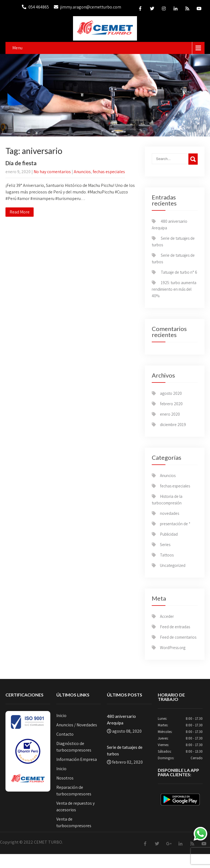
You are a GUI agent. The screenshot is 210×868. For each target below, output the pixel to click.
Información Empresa (77, 759)
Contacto (65, 734)
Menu (17, 48)
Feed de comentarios (178, 637)
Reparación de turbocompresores (74, 791)
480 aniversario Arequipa (121, 719)
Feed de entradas (175, 627)
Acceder (167, 616)
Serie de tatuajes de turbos (125, 750)
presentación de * (175, 524)
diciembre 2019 (173, 425)
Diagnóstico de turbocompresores (74, 747)
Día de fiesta (21, 163)
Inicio (61, 716)
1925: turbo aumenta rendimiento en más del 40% (174, 289)
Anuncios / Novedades (77, 725)
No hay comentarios (52, 172)
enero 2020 (170, 414)
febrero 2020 (171, 404)
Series (165, 545)
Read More (20, 212)
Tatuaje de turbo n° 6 (179, 272)
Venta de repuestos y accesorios (75, 806)
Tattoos (167, 555)
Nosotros (65, 778)
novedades (170, 513)
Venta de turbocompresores (74, 822)
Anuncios (82, 172)
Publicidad (169, 534)
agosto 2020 (171, 393)
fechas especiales (109, 172)
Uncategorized (173, 565)
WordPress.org (173, 648)
